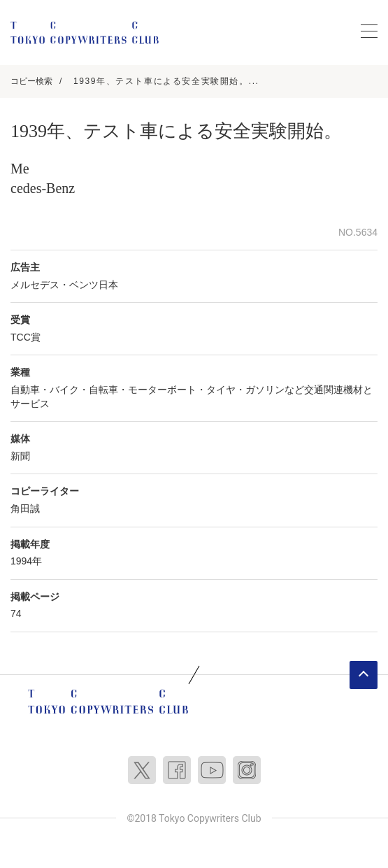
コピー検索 (31, 81)
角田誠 (25, 508)
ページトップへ (364, 675)
